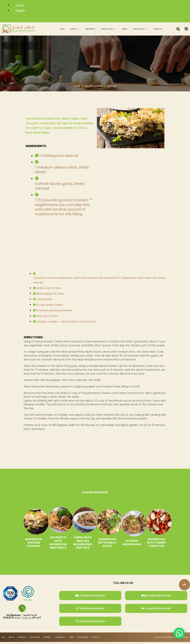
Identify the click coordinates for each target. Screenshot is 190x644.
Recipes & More (109, 29)
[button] (178, 29)
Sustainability (60, 639)
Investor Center (83, 639)
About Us (75, 29)
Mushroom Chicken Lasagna (27, 545)
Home (62, 29)
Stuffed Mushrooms (136, 545)
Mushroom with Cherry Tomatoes (163, 545)
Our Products (90, 29)
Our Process (47, 639)
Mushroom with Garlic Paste (109, 545)
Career (124, 29)
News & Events (140, 29)
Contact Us (158, 29)
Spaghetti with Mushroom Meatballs (54, 545)
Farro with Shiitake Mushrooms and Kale (81, 545)
